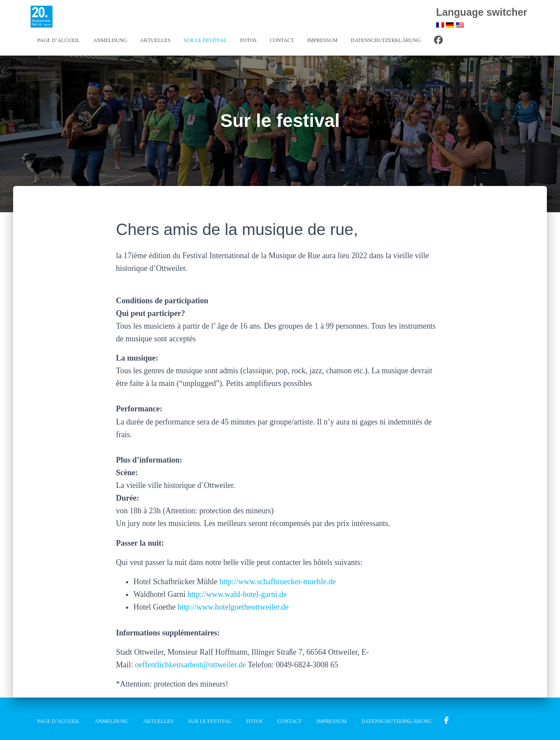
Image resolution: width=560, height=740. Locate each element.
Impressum (322, 40)
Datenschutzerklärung (386, 40)
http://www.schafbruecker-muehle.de (277, 582)
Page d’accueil (59, 40)
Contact (282, 40)
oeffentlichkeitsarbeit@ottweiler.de (191, 665)
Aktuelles (155, 40)
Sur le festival (205, 40)
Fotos (248, 40)
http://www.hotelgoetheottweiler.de (233, 607)
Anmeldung (110, 40)
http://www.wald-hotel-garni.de (237, 594)
